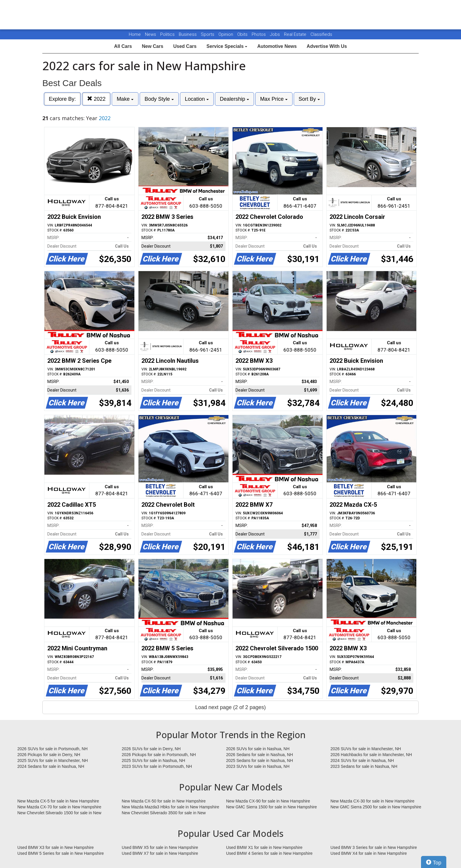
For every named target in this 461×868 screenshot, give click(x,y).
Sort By (309, 99)
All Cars (123, 46)
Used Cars (185, 46)
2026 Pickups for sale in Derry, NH (49, 755)
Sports (208, 34)
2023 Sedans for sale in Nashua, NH (364, 766)
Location (197, 99)
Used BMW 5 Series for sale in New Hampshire (61, 853)
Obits (243, 34)
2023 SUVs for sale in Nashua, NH (258, 766)
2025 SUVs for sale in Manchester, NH (53, 760)
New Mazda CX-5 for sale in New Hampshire (58, 801)
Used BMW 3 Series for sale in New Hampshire (374, 847)
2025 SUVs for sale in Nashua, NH (153, 760)
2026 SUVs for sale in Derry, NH (151, 749)
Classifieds (321, 34)
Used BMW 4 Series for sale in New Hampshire (269, 853)
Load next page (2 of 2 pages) (230, 707)
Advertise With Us (327, 46)
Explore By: (62, 99)
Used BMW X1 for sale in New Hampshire (264, 847)
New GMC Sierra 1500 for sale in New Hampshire (272, 807)
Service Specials (227, 46)
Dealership (234, 99)
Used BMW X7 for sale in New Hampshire (160, 853)
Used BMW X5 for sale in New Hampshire (160, 847)
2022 (96, 99)
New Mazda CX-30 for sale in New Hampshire (373, 801)
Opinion (226, 34)
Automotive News (277, 46)
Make (125, 99)
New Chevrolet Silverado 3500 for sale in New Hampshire (164, 813)
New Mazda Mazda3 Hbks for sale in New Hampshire (170, 807)
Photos (259, 34)
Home (135, 34)
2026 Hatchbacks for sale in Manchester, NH (371, 755)
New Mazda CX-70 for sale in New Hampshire (59, 807)
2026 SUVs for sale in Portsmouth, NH (52, 749)
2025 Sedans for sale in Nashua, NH (259, 760)
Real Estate (296, 34)
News (151, 34)
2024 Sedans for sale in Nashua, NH (51, 766)
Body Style (159, 99)
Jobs (275, 34)
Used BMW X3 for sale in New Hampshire (56, 847)
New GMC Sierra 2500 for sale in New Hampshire (376, 807)
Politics (167, 34)
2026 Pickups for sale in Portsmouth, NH (159, 755)
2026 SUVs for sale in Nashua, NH (258, 749)
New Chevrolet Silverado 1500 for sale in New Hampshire (59, 813)
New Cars (152, 46)
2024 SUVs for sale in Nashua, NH (362, 760)
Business (188, 34)
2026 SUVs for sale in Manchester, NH (366, 749)
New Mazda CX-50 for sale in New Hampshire (164, 801)
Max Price (274, 99)
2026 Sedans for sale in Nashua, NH (259, 755)
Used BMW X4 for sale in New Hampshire (369, 853)
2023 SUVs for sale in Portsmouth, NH (157, 766)
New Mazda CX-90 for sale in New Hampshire (268, 801)
